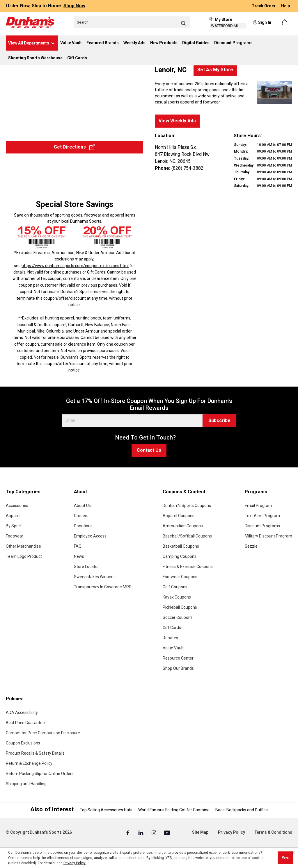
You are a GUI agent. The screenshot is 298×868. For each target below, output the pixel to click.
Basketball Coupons (181, 546)
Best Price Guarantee (25, 723)
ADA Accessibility (22, 712)
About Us (82, 506)
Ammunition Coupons (183, 526)
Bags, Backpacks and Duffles (242, 810)
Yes (285, 858)
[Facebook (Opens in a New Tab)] (128, 833)
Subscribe (219, 420)
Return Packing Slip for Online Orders (40, 774)
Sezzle (251, 546)
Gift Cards (172, 628)
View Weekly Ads (177, 121)
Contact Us (149, 450)
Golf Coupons (175, 587)
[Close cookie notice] (293, 853)
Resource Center (178, 658)
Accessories (17, 506)
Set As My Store (215, 70)
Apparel (13, 516)
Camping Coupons (180, 556)
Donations (83, 526)
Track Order (264, 6)
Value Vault (173, 648)
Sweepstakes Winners (94, 577)
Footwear (15, 536)
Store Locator (86, 567)
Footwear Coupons (180, 577)
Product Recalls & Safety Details (35, 753)
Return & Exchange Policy (29, 763)
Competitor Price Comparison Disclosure (43, 733)
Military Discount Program (268, 536)
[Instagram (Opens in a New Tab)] (154, 833)
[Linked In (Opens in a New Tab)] (141, 833)
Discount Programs (262, 526)
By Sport (14, 526)
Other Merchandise (23, 546)
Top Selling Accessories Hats (106, 810)
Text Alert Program (262, 516)
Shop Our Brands (178, 668)
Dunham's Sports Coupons (187, 506)
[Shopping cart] (285, 22)
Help (285, 6)
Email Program (258, 506)
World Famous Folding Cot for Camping (174, 810)
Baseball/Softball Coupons (187, 536)
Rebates (170, 638)
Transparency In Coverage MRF (102, 587)
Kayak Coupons (177, 597)
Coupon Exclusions (23, 743)
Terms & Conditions (273, 832)
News (79, 556)
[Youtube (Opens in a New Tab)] (167, 833)
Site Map (200, 832)
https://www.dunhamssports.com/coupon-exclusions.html (75, 266)
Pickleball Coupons (180, 607)
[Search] (132, 22)
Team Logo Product (24, 556)
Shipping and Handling (26, 784)
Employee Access (90, 536)
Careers (81, 516)
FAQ (78, 546)
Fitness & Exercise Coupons (188, 567)
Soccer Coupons (178, 617)
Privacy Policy (232, 832)
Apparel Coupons (179, 516)
